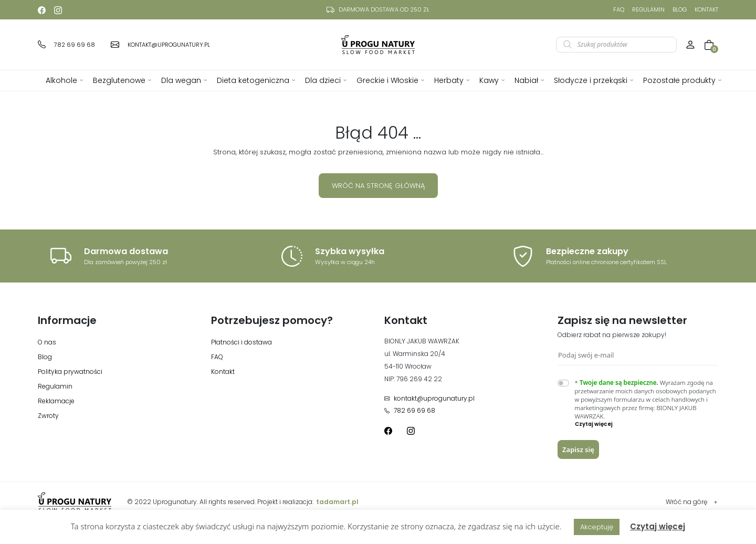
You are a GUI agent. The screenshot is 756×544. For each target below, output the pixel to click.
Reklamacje (56, 401)
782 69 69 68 (410, 410)
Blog (680, 9)
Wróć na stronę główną (378, 186)
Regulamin (648, 9)
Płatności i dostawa (241, 342)
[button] (647, 424)
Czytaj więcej (658, 526)
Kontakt (706, 9)
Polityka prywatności (70, 372)
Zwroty (48, 416)
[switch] (563, 383)
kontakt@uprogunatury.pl (429, 398)
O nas (47, 342)
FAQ (619, 9)
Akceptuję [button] (597, 527)
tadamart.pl (337, 502)
